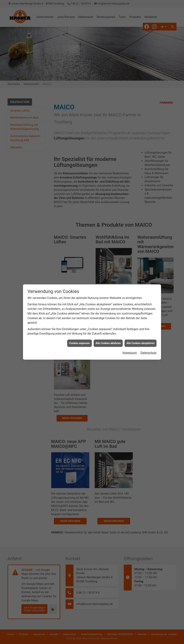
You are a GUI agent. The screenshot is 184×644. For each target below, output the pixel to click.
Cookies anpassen (80, 333)
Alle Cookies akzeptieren (141, 333)
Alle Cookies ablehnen (108, 333)
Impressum (130, 343)
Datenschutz (149, 343)
